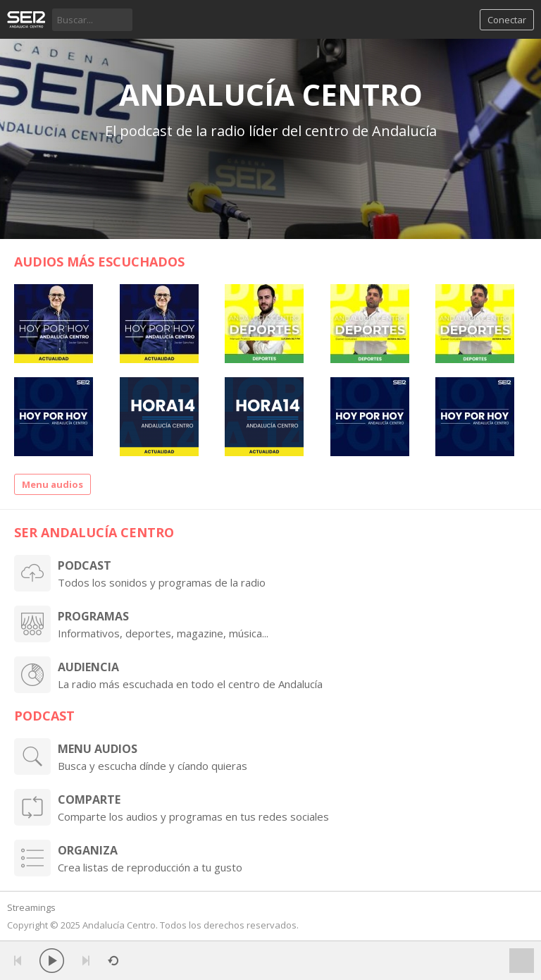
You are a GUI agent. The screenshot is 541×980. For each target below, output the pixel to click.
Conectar (507, 20)
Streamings (31, 907)
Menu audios (52, 484)
